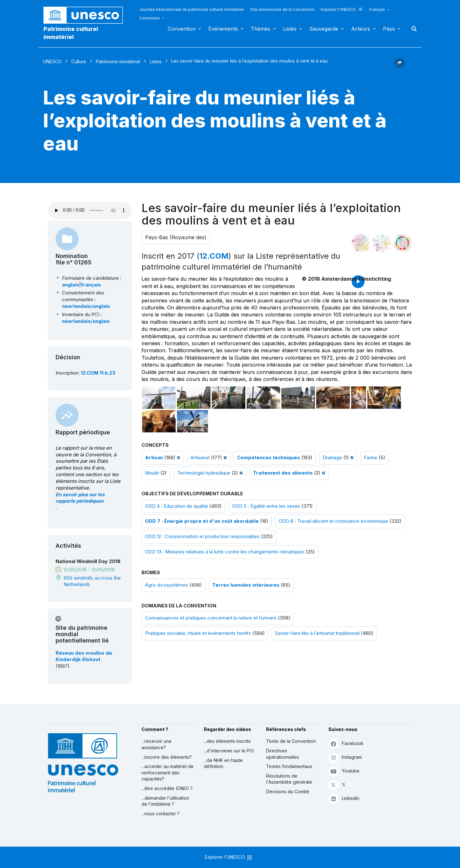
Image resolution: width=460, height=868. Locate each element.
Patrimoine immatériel (118, 61)
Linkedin (344, 799)
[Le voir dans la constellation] (361, 243)
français (91, 285)
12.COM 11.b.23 (98, 373)
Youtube (344, 771)
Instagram (345, 757)
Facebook (346, 744)
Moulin (152, 473)
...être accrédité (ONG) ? (167, 788)
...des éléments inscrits (227, 741)
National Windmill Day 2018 (88, 561)
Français (377, 9)
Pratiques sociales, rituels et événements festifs (198, 633)
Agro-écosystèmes (167, 585)
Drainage (332, 458)
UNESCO (52, 61)
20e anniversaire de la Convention (282, 9)
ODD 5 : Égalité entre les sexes (266, 506)
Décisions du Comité (288, 792)
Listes (290, 29)
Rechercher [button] (412, 29)
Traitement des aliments (283, 473)
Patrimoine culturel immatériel (71, 33)
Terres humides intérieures (246, 585)
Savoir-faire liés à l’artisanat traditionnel (317, 633)
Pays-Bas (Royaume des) (176, 237)
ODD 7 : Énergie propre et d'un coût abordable (202, 521)
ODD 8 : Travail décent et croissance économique (333, 521)
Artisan (154, 458)
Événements (223, 29)
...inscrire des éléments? (167, 757)
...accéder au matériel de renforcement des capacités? (168, 773)
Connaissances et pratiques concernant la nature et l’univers (211, 618)
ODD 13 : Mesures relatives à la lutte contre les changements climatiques (225, 552)
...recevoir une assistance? (157, 744)
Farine (371, 458)
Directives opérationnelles (283, 754)
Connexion (149, 18)
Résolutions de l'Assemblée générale (289, 779)
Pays (389, 29)
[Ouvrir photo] (159, 398)
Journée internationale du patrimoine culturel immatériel (192, 9)
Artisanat (200, 458)
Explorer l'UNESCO (342, 9)
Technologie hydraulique (204, 473)
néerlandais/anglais (86, 306)
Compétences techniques (268, 458)
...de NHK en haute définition (223, 763)
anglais (71, 285)
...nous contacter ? (161, 814)
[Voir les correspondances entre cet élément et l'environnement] (382, 243)
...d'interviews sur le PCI (229, 751)
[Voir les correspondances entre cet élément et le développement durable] (402, 243)
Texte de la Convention (291, 741)
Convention (182, 29)
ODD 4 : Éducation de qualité (176, 506)
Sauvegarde (324, 29)
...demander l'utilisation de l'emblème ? (165, 801)
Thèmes (261, 29)
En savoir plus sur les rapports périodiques (80, 498)
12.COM (214, 256)
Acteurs (361, 29)
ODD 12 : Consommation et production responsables (202, 537)
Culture (79, 61)
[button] (400, 66)
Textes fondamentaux (289, 766)
